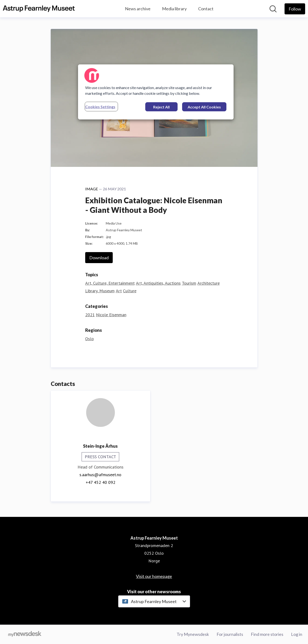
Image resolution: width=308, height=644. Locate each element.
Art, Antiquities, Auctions (158, 283)
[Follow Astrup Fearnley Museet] (295, 9)
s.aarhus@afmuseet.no (100, 475)
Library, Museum (100, 291)
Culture (130, 291)
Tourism (189, 283)
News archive (138, 9)
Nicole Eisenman (111, 315)
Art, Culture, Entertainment (110, 283)
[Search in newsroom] (273, 9)
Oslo (90, 339)
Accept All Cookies (204, 107)
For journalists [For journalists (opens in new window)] (230, 634)
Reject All (161, 107)
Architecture (209, 283)
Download (99, 258)
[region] (156, 92)
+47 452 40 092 (101, 482)
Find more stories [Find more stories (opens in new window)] (267, 634)
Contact (206, 9)
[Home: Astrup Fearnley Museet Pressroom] (39, 9)
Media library (174, 9)
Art (119, 291)
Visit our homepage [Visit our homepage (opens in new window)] (154, 576)
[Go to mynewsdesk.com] (25, 634)
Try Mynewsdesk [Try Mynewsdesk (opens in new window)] (193, 634)
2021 (90, 315)
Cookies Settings (100, 107)
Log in (297, 634)
